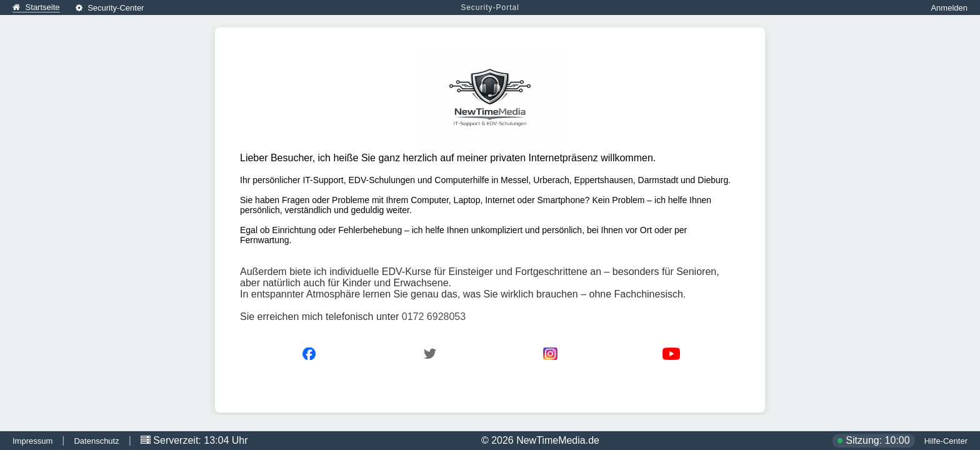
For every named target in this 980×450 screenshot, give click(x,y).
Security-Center (110, 8)
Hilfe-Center (946, 441)
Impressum (32, 441)
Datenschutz (96, 441)
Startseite (36, 7)
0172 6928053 (434, 317)
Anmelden (949, 8)
